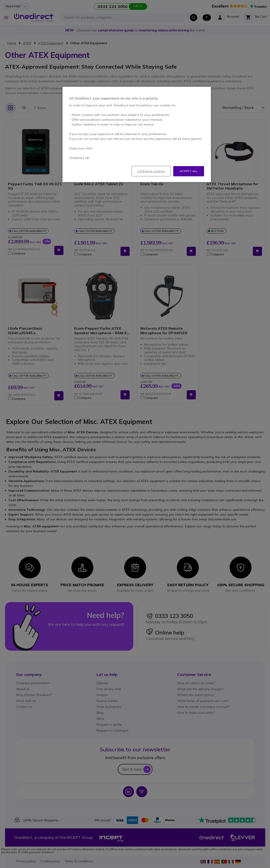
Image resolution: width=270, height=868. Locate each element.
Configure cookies (151, 171)
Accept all (189, 171)
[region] (137, 134)
